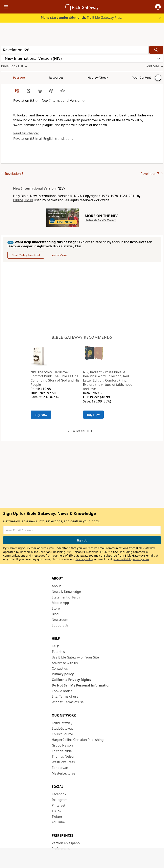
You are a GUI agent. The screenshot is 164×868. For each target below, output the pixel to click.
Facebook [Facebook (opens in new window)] (59, 794)
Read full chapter (26, 133)
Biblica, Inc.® (23, 200)
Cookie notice (62, 691)
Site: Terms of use (65, 696)
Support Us (60, 625)
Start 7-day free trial (26, 255)
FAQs (56, 646)
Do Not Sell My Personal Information (81, 685)
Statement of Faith (66, 597)
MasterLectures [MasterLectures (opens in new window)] (64, 773)
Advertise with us (65, 663)
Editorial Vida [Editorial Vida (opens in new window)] (62, 751)
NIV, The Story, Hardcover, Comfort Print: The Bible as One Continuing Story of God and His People (55, 378)
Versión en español (66, 843)
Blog (55, 614)
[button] (158, 7)
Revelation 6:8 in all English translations (43, 139)
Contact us (60, 668)
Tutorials (58, 652)
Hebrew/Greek (54, 77)
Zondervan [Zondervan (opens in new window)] (60, 768)
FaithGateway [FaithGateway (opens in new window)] (62, 723)
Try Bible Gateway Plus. (81, 18)
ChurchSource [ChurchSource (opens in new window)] (62, 734)
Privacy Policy (84, 559)
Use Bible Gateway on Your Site (75, 657)
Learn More (59, 255)
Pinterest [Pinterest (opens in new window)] (59, 805)
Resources (30, 77)
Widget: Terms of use (68, 702)
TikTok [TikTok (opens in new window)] (57, 811)
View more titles (82, 431)
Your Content (80, 77)
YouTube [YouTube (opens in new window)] (58, 822)
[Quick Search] (75, 50)
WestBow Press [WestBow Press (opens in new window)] (63, 762)
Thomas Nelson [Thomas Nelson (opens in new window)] (64, 756)
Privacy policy (63, 674)
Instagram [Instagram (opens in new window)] (60, 800)
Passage (10, 77)
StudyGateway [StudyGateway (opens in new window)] (63, 728)
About (56, 586)
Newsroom (60, 620)
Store (56, 608)
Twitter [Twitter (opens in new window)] (57, 817)
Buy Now (41, 415)
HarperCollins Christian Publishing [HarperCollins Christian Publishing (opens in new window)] (78, 740)
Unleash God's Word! (100, 220)
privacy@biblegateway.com (131, 559)
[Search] (156, 50)
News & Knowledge (66, 592)
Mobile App (60, 603)
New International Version (34, 188)
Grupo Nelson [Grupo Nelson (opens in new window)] (62, 745)
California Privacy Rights (72, 680)
